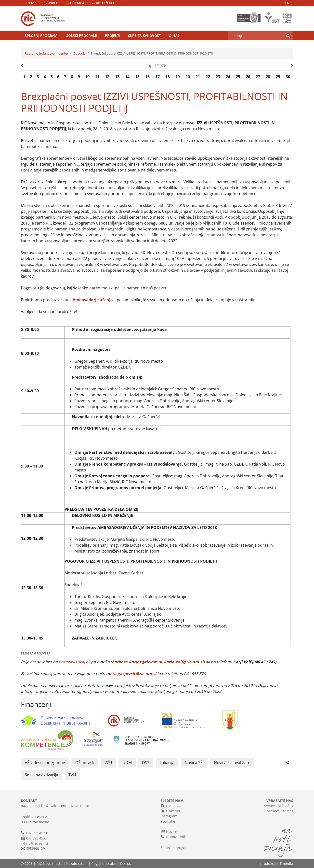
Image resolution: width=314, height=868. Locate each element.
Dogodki (79, 53)
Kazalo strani (77, 863)
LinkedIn (170, 811)
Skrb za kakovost (144, 36)
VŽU (108, 763)
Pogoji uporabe (104, 863)
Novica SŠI (194, 763)
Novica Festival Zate (232, 763)
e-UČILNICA (76, 3)
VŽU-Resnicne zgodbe (45, 763)
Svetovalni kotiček (279, 806)
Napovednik (173, 837)
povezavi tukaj (72, 662)
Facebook (171, 806)
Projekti (113, 36)
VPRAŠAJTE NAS (280, 801)
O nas (174, 36)
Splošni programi (42, 36)
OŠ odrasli (85, 763)
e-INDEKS (53, 3)
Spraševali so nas (279, 811)
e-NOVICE (32, 3)
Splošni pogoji (174, 848)
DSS (146, 763)
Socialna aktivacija (41, 775)
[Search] (255, 36)
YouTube (168, 821)
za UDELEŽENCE (103, 3)
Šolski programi (82, 36)
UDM (127, 763)
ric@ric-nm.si (37, 843)
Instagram (169, 816)
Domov (126, 863)
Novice (169, 831)
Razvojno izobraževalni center (46, 53)
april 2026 (157, 66)
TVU (72, 775)
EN (287, 3)
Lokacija (167, 763)
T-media (286, 863)
